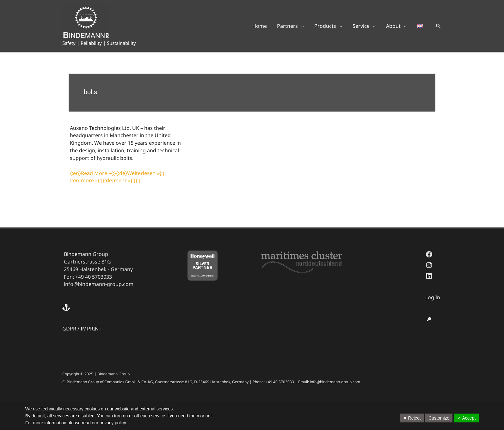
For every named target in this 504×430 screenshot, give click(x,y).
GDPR (69, 329)
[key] (429, 319)
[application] (301, 26)
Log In (433, 297)
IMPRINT (91, 329)
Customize (439, 418)
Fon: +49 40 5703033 (88, 277)
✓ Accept (466, 418)
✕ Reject (412, 418)
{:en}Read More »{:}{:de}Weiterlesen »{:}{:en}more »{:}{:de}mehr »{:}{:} (117, 177)
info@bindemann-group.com (99, 284)
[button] (439, 26)
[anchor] (67, 307)
